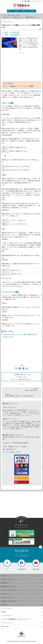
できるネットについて (36, 1)
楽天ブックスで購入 (22, 482)
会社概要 (21, 612)
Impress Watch (21, 626)
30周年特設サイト (21, 583)
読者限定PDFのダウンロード (21, 587)
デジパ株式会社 (19, 410)
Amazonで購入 (21, 478)
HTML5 (6, 35)
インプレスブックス (21, 623)
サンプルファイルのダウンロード (21, 590)
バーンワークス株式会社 (9, 427)
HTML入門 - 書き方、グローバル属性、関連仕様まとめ (20, 334)
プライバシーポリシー (21, 608)
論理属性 (25, 183)
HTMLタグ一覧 (8, 337)
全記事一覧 (21, 605)
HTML (18, 15)
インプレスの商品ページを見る (12, 452)
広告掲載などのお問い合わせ (21, 601)
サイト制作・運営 (9, 15)
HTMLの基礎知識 (15, 35)
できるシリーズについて (21, 579)
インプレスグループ (21, 615)
